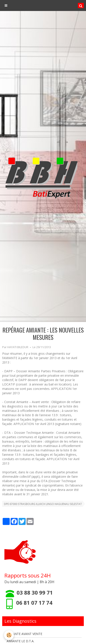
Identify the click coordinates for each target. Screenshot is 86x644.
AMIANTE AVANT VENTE (24, 634)
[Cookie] (9, 635)
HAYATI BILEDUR (18, 347)
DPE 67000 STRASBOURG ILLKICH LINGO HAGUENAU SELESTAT (43, 504)
